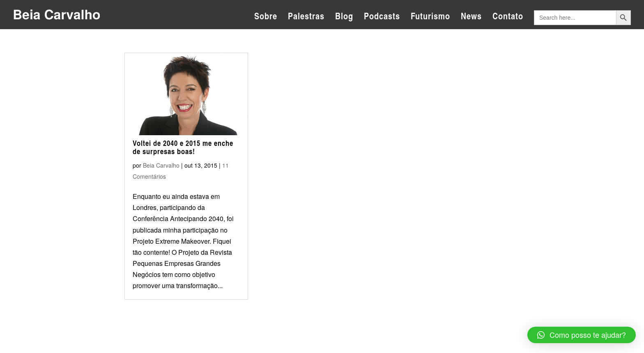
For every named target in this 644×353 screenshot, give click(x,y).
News (471, 18)
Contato (508, 18)
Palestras (306, 18)
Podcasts (382, 18)
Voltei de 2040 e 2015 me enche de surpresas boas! (183, 147)
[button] (582, 335)
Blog (344, 18)
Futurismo (430, 18)
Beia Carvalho (161, 165)
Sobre (266, 18)
